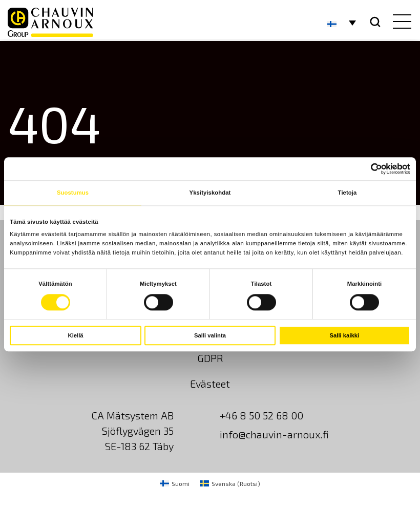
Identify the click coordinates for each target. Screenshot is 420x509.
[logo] (50, 22)
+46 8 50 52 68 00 (261, 415)
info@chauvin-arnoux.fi (274, 434)
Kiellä (76, 335)
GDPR (210, 358)
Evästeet (210, 384)
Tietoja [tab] (348, 193)
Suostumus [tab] (73, 193)
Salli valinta (210, 335)
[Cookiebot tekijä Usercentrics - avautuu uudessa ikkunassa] (365, 169)
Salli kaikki (345, 335)
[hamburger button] (400, 23)
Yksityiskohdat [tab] (210, 193)
